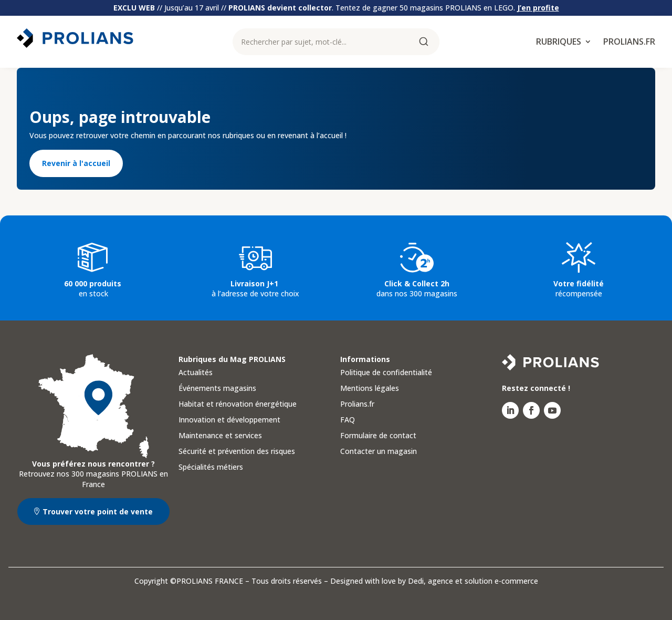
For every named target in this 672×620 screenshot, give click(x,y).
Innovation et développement (229, 420)
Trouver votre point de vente (98, 512)
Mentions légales (370, 389)
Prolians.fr (629, 43)
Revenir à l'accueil (76, 163)
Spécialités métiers (211, 468)
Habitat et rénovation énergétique (238, 405)
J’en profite (538, 8)
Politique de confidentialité (386, 373)
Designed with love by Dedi (377, 581)
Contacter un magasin (379, 452)
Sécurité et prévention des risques (237, 452)
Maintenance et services (220, 436)
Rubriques (559, 43)
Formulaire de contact (378, 436)
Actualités (196, 373)
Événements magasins (217, 389)
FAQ (348, 420)
